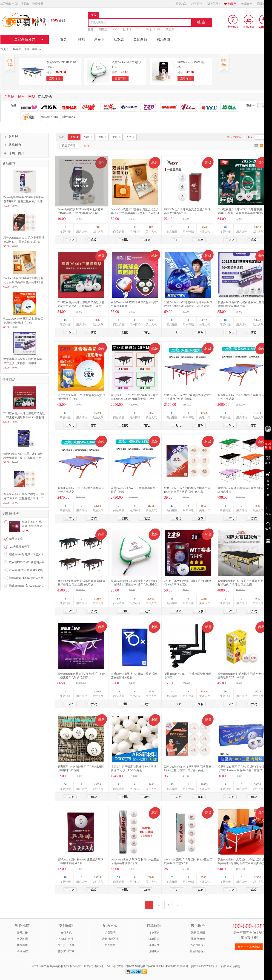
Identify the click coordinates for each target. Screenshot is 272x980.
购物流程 (22, 951)
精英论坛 (197, 4)
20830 (258, 784)
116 (97, 227)
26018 (258, 691)
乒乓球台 (12, 145)
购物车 (232, 4)
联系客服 (22, 945)
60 (172, 784)
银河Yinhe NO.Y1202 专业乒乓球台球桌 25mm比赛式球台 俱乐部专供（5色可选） (135, 399)
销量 (89, 137)
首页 (63, 39)
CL (138, 29)
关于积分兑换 (66, 945)
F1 (159, 29)
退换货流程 (198, 939)
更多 (249, 106)
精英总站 (181, 4)
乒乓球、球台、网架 (27, 49)
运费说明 (110, 933)
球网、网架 (14, 153)
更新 (117, 137)
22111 (204, 599)
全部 (87, 146)
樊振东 (170, 29)
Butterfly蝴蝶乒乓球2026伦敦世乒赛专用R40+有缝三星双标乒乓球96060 (24, 201)
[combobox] (140, 23)
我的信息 (214, 4)
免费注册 (38, 4)
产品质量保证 (198, 945)
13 (65, 320)
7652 (258, 599)
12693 (151, 784)
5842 (97, 320)
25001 (204, 877)
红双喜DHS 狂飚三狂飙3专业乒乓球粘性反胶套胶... (33, 526)
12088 (97, 506)
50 (119, 877)
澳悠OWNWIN (49, 117)
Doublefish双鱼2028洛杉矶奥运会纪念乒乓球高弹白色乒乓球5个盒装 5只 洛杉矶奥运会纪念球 (135, 213)
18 (65, 877)
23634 (151, 877)
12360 (97, 691)
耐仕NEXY (69, 117)
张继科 (127, 29)
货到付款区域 (110, 939)
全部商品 (140, 39)
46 (225, 227)
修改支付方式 (66, 951)
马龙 (149, 29)
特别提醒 (110, 945)
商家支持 (264, 4)
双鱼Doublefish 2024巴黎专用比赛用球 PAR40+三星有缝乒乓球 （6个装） (24, 498)
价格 (103, 137)
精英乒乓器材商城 (249, 947)
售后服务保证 (198, 951)
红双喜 (119, 39)
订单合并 (154, 945)
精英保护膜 (16, 539)
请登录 (25, 4)
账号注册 (22, 933)
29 (172, 506)
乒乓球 (11, 137)
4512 (204, 320)
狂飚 (91, 29)
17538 (151, 691)
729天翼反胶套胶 (19, 547)
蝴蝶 (82, 39)
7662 (151, 320)
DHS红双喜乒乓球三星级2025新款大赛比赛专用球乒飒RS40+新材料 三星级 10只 (81, 306)
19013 (97, 877)
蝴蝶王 (103, 29)
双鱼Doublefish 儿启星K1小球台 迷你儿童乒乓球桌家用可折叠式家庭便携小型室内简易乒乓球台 (241, 863)
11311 (151, 506)
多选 (263, 106)
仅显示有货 (69, 146)
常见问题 (22, 939)
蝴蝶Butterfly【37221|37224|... (27, 586)
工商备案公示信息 (229, 966)
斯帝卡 (99, 39)
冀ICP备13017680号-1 (204, 966)
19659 (97, 784)
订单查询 (154, 933)
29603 (204, 784)
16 (225, 320)
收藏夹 (247, 4)
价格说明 (154, 951)
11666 (204, 413)
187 (151, 227)
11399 (97, 599)
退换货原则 (198, 933)
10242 (258, 320)
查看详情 (55, 78)
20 (225, 691)
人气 (131, 137)
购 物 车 (268, 484)
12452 (258, 877)
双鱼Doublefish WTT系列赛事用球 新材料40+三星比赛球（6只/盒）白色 (24, 242)
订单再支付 (66, 939)
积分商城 (163, 39)
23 (172, 877)
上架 (75, 137)
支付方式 (66, 933)
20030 (151, 599)
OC (115, 29)
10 (119, 691)
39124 (204, 506)
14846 (204, 691)
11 (65, 413)
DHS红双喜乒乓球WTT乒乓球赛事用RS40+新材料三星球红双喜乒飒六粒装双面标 (241, 213)
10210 (258, 227)
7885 (258, 506)
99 (119, 599)
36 (172, 599)
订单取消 (154, 939)
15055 (151, 413)
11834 (257, 413)
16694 (97, 413)
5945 (204, 227)
